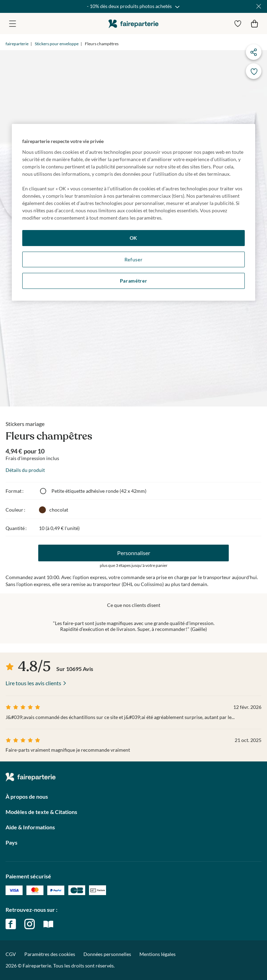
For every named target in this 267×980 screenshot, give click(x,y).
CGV (11, 954)
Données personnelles (107, 954)
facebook (11, 924)
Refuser (134, 259)
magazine (48, 924)
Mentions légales (157, 954)
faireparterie (133, 23)
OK (133, 238)
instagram (30, 924)
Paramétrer (134, 281)
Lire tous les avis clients (33, 683)
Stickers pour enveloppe (57, 44)
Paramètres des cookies (50, 954)
